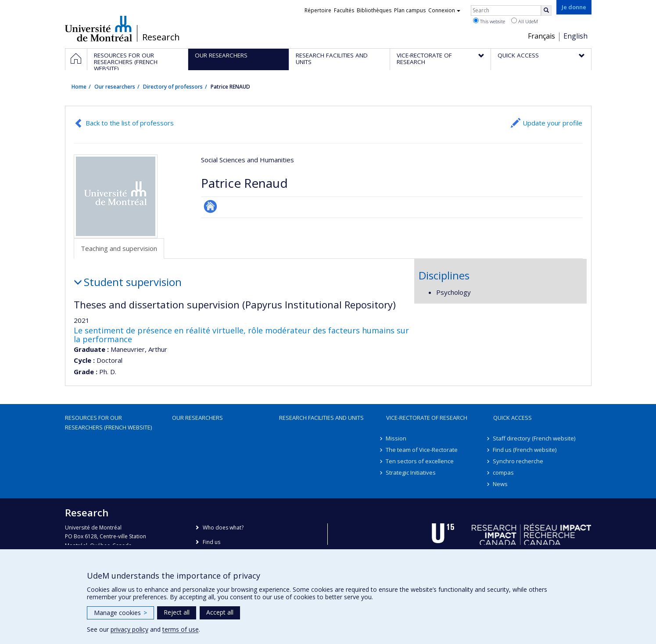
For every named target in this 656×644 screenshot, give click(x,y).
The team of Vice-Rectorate (422, 450)
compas (504, 472)
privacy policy (129, 629)
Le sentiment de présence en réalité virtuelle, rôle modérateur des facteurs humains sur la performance (241, 335)
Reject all (177, 612)
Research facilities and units (321, 418)
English (575, 36)
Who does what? (223, 528)
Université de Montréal (99, 29)
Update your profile (552, 123)
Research (161, 37)
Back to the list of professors (130, 123)
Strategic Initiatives (411, 472)
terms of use (181, 629)
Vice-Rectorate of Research (427, 418)
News (501, 484)
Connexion (444, 10)
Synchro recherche (518, 461)
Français (541, 36)
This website (489, 21)
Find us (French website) (525, 450)
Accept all (220, 612)
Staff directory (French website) (534, 438)
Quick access (513, 418)
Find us (211, 542)
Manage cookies (120, 613)
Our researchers (115, 87)
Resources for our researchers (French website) (108, 422)
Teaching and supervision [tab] (119, 248)
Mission (396, 438)
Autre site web (210, 206)
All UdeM (525, 21)
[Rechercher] (546, 11)
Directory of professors (173, 87)
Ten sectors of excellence (420, 461)
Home (79, 87)
